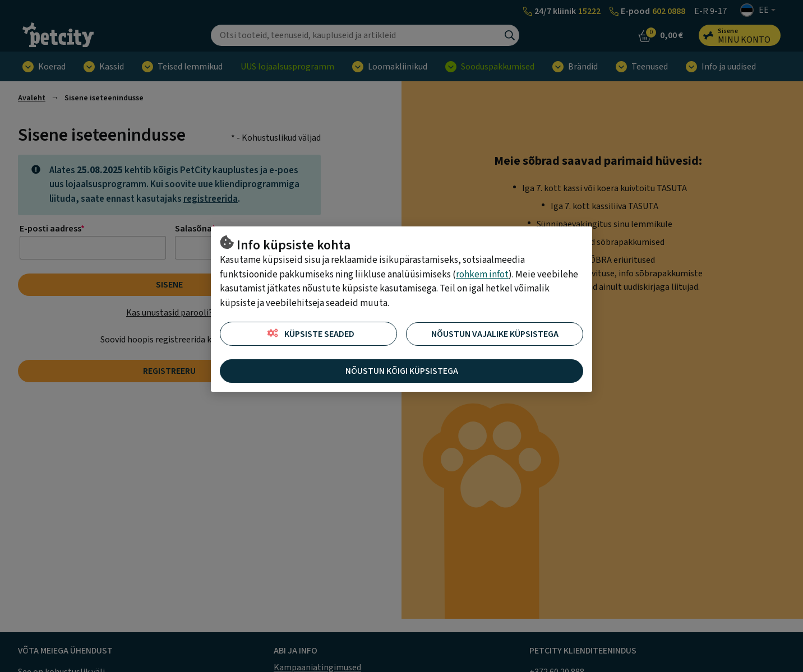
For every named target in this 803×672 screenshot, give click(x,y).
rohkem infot (482, 275)
